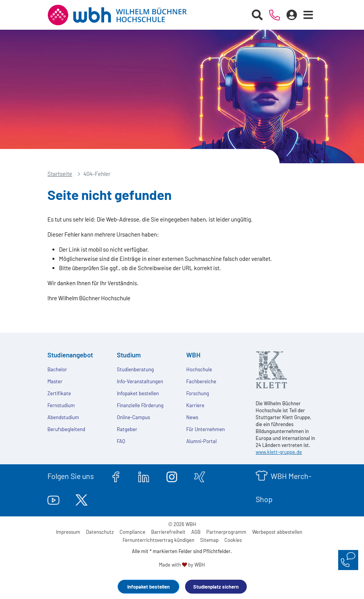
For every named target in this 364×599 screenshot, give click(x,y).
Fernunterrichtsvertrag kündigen (158, 540)
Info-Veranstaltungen (140, 381)
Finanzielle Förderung (140, 405)
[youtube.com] (53, 499)
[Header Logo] (123, 15)
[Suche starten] (257, 15)
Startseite (60, 174)
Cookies (233, 540)
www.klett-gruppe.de (279, 452)
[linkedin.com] (144, 476)
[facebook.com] (116, 476)
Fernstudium (61, 405)
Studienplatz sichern (216, 587)
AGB (196, 532)
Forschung (198, 393)
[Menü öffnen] (308, 15)
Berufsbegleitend (66, 429)
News (192, 417)
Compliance (132, 532)
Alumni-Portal (201, 441)
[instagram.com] (172, 476)
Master (55, 381)
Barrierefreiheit (168, 532)
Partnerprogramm (226, 532)
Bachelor (57, 369)
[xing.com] (200, 476)
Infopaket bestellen (148, 587)
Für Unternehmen (206, 429)
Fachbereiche (201, 381)
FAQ (121, 441)
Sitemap (209, 540)
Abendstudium (63, 417)
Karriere (195, 405)
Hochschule (199, 369)
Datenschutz (100, 532)
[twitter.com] (82, 499)
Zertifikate (59, 393)
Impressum (68, 532)
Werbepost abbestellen (277, 532)
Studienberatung (135, 369)
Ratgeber (127, 429)
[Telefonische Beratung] (275, 15)
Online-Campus (133, 417)
